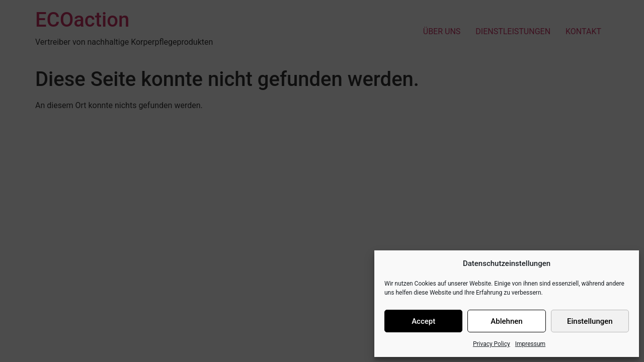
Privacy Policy (492, 344)
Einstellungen (590, 321)
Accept (423, 321)
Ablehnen (506, 321)
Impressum (530, 344)
